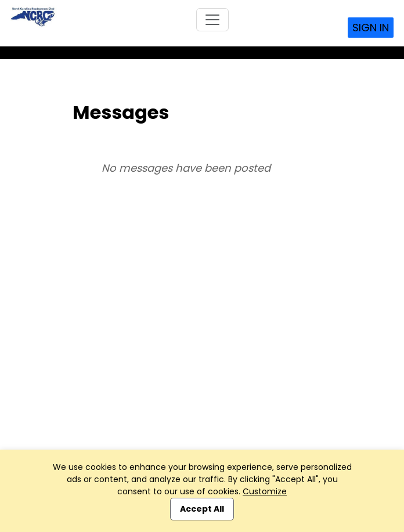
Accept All (202, 509)
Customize (265, 491)
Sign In (371, 28)
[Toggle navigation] (212, 20)
